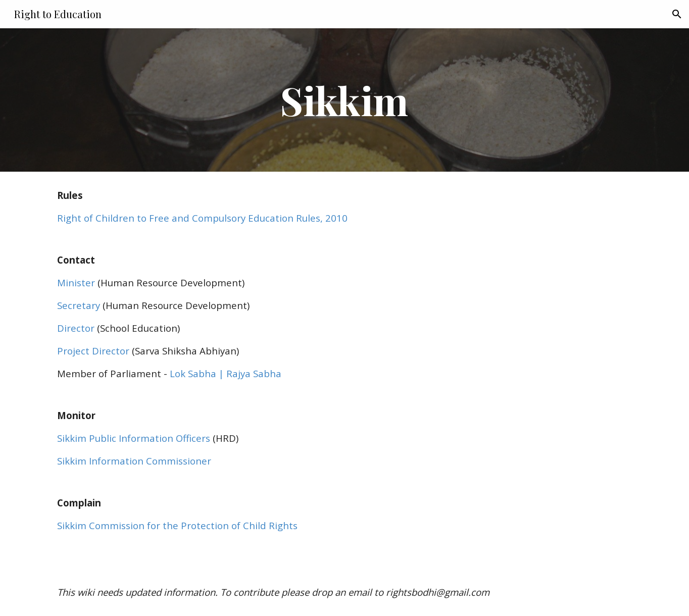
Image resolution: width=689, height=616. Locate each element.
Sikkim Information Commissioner (134, 461)
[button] (677, 14)
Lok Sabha (193, 373)
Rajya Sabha (253, 373)
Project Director (93, 351)
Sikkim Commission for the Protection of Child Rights (177, 525)
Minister (76, 283)
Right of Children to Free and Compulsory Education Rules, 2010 (202, 218)
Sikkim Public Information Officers (134, 438)
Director (76, 328)
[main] (344, 100)
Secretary (79, 305)
